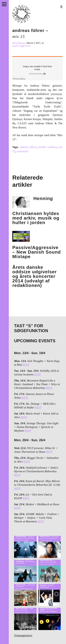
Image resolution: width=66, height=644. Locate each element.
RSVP (26, 365)
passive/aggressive (21, 46)
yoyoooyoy (23, 151)
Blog (15, 43)
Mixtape (22, 43)
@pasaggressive (23, 635)
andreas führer (28, 147)
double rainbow (48, 147)
